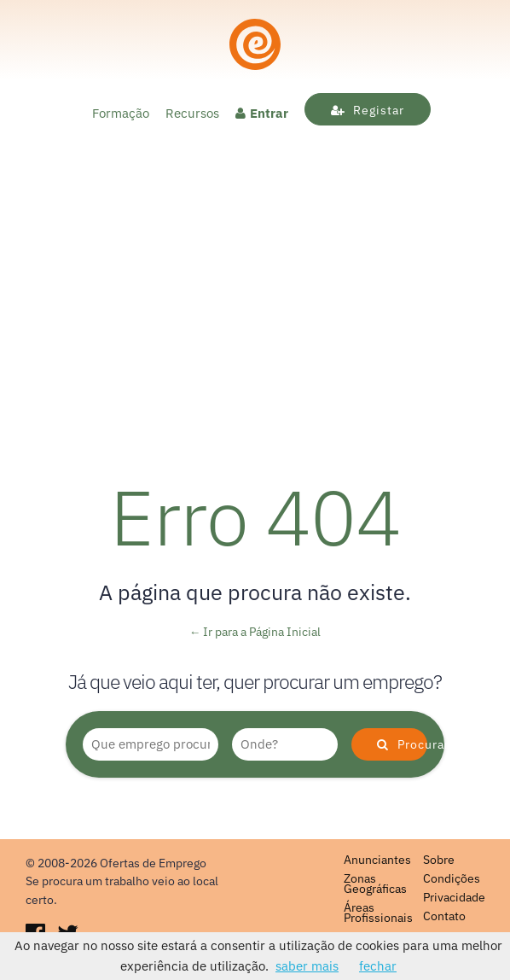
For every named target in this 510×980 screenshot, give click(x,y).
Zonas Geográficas (375, 884)
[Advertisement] (255, 334)
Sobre (439, 860)
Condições (452, 878)
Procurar (402, 744)
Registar (368, 110)
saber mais (307, 966)
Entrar (262, 113)
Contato (444, 916)
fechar (378, 966)
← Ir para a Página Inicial (255, 632)
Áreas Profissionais (378, 913)
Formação (121, 113)
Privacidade (454, 897)
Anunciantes (377, 860)
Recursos (192, 113)
